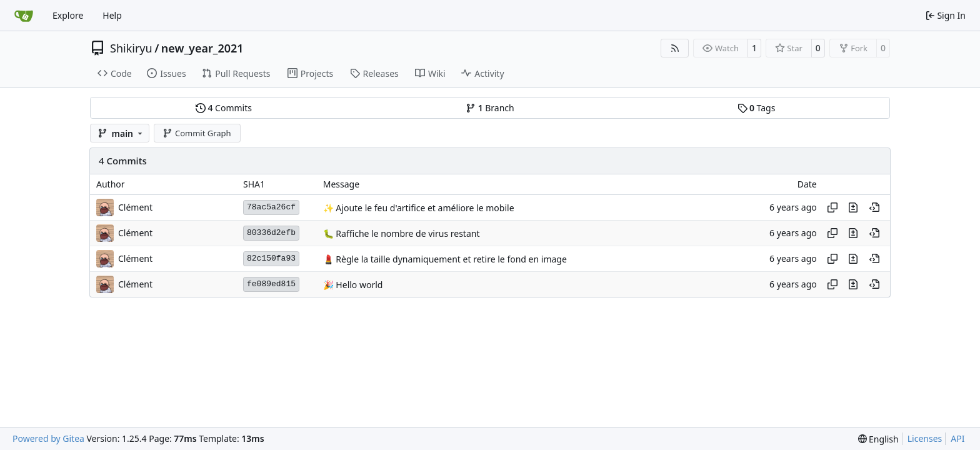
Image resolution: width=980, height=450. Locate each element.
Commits (224, 108)
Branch (490, 108)
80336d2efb (271, 233)
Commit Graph (197, 133)
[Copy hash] (832, 207)
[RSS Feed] (675, 48)
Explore (68, 15)
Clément (135, 207)
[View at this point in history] (874, 207)
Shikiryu (131, 48)
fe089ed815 (271, 284)
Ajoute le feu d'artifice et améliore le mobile (424, 208)
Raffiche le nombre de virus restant (407, 233)
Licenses (925, 438)
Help (112, 15)
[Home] (24, 16)
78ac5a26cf (271, 207)
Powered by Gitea (48, 438)
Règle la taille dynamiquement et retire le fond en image (450, 259)
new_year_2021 (202, 48)
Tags (757, 108)
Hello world (358, 285)
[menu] (878, 439)
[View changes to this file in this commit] (853, 207)
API (957, 438)
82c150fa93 (271, 258)
